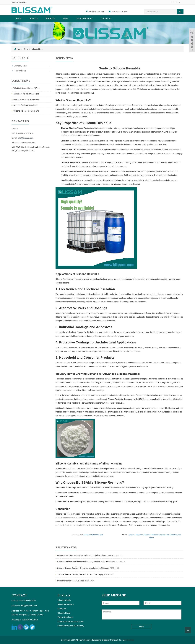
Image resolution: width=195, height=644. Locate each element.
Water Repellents (65, 617)
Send (141, 626)
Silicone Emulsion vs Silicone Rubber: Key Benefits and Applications (86, 562)
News (66, 19)
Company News (21, 66)
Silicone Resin (64, 613)
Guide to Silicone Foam (93, 535)
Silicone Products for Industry (71, 626)
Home (18, 19)
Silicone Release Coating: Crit (26, 111)
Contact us (106, 19)
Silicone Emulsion (66, 604)
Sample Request (84, 19)
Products (50, 19)
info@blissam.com (97, 12)
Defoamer (62, 609)
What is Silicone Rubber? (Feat (27, 88)
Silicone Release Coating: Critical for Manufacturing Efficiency (83, 568)
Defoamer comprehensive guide (71, 581)
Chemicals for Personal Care (71, 621)
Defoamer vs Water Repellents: (27, 100)
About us (34, 19)
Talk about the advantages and (26, 94)
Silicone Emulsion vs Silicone (26, 105)
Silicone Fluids (64, 600)
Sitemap (130, 640)
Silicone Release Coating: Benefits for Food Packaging (80, 574)
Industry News (37, 49)
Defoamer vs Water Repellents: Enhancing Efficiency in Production (85, 555)
